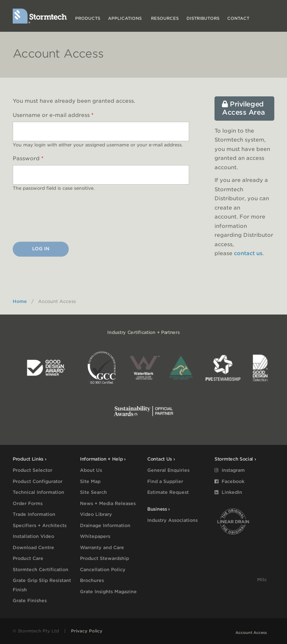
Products (88, 18)
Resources (165, 18)
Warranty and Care (102, 547)
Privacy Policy (87, 631)
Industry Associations (172, 520)
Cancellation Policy (103, 569)
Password (28, 158)
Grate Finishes (30, 600)
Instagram (230, 470)
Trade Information (34, 514)
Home (20, 301)
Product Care (28, 558)
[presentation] (70, 218)
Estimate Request (168, 492)
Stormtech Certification (41, 569)
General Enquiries (168, 470)
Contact (238, 18)
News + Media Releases (108, 503)
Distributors (203, 18)
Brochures (92, 580)
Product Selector (33, 470)
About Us (91, 470)
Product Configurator (38, 481)
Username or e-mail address (53, 115)
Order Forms (28, 503)
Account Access (251, 632)
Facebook (229, 481)
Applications (126, 18)
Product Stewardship (104, 558)
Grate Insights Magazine (108, 592)
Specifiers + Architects (40, 525)
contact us (248, 253)
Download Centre (33, 547)
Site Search (93, 492)
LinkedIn (228, 492)
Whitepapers (95, 536)
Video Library (96, 514)
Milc (262, 580)
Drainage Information (105, 525)
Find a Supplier (165, 481)
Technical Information (38, 492)
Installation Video (33, 536)
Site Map (90, 481)
